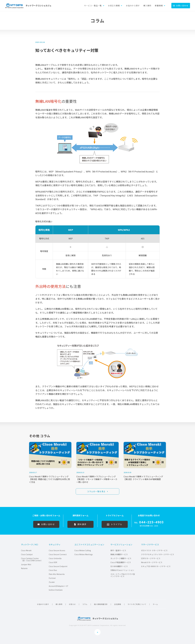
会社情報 (118, 604)
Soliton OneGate (56, 590)
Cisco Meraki (26, 550)
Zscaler (52, 582)
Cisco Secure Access (57, 550)
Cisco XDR (53, 562)
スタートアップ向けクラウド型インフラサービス (123, 575)
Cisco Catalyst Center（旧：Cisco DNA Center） (32, 559)
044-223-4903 (151, 522)
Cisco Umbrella (55, 558)
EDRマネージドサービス (151, 558)
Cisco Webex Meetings (84, 554)
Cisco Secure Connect (58, 554)
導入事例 (147, 6)
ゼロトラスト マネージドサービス (154, 550)
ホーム (155, 604)
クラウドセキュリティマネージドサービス (158, 554)
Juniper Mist (26, 564)
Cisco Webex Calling (83, 550)
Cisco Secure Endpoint (58, 566)
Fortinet (52, 578)
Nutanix (24, 568)
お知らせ (72, 604)
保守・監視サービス (118, 550)
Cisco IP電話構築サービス (121, 562)
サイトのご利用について (137, 604)
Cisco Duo (53, 570)
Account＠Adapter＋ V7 (58, 586)
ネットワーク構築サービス (121, 558)
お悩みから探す (133, 6)
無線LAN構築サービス (119, 554)
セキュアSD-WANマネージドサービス (156, 566)
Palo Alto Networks (57, 574)
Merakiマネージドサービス (152, 562)
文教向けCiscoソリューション (122, 570)
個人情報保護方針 (101, 604)
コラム (85, 604)
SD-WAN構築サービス (119, 566)
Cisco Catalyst (27, 554)
